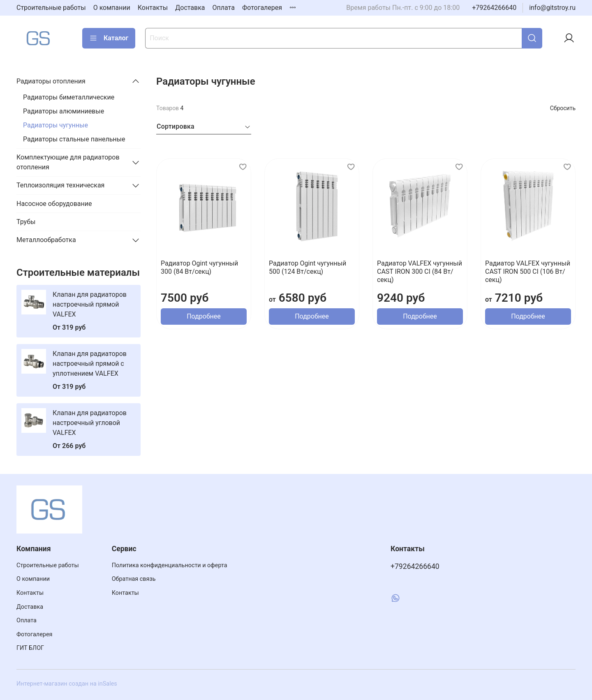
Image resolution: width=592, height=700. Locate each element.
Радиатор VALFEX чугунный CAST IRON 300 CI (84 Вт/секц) (420, 271)
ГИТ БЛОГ (30, 648)
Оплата (224, 8)
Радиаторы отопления (51, 81)
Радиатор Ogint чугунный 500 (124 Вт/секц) (308, 267)
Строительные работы (51, 8)
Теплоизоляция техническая (60, 185)
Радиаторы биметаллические (69, 97)
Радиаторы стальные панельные (74, 139)
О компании (112, 8)
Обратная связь (134, 579)
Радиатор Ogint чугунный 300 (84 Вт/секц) (199, 267)
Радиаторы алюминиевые (64, 111)
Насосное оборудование (54, 204)
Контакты (153, 8)
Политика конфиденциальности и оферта (170, 565)
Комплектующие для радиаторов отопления (68, 162)
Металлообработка (46, 240)
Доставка (190, 8)
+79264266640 (494, 8)
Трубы (26, 222)
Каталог (109, 38)
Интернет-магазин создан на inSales (67, 684)
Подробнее (204, 316)
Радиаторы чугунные (55, 125)
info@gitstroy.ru (552, 8)
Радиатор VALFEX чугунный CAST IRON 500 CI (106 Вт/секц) (528, 271)
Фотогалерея (262, 8)
